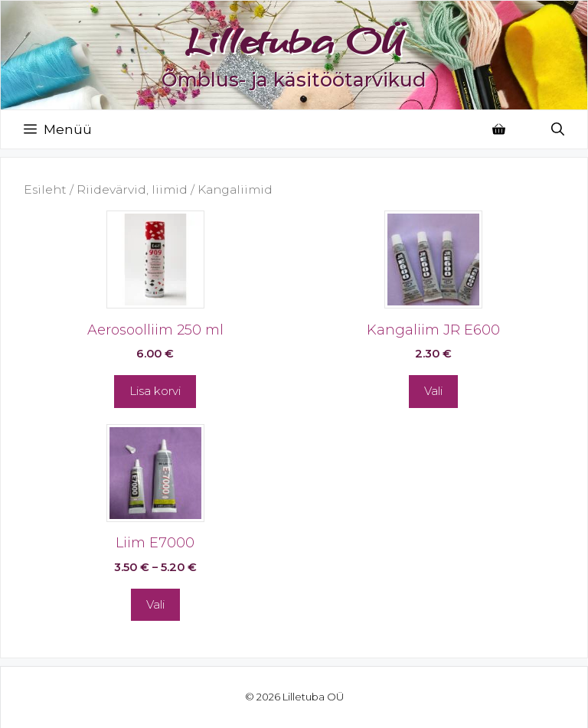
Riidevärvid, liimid (132, 189)
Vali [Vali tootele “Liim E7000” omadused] (155, 604)
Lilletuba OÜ (294, 41)
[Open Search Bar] (558, 129)
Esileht (45, 189)
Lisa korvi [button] (155, 391)
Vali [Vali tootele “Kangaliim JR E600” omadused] (433, 391)
